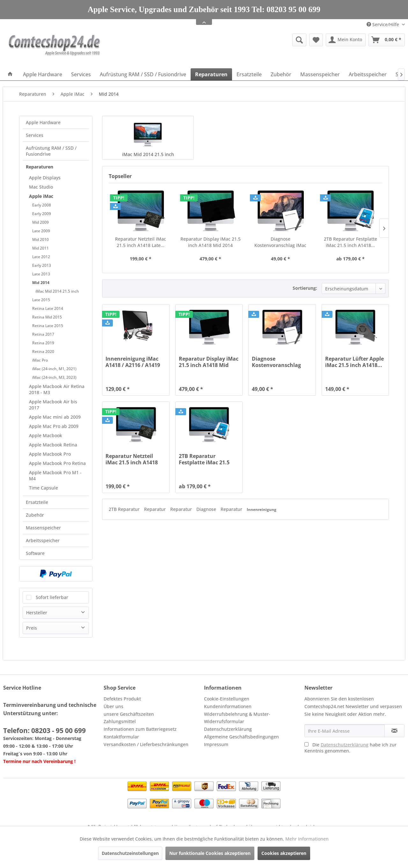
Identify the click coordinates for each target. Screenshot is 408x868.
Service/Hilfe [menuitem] (383, 24)
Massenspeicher (43, 528)
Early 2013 (42, 265)
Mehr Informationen (307, 839)
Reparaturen (40, 167)
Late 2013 (41, 274)
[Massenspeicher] (320, 74)
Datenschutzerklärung (228, 729)
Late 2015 (41, 300)
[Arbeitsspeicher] (368, 74)
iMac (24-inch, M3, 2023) (54, 377)
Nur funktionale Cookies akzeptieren (210, 853)
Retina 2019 (43, 343)
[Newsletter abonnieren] (394, 731)
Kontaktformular (121, 737)
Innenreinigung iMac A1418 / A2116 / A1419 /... (133, 362)
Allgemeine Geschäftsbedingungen (241, 737)
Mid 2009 (40, 222)
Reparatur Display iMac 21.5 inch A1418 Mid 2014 (211, 242)
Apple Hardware (43, 122)
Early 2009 (42, 214)
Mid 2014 (41, 283)
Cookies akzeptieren (284, 853)
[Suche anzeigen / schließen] (299, 40)
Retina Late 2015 (48, 326)
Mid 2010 (40, 239)
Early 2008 (42, 205)
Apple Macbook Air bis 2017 (53, 405)
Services (35, 135)
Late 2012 (41, 257)
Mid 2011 (40, 248)
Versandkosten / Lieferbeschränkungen (146, 744)
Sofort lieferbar (52, 597)
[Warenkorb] (387, 40)
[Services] (81, 74)
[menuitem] (250, 40)
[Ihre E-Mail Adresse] (345, 731)
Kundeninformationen (228, 706)
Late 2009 (41, 231)
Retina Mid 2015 (47, 317)
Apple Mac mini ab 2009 (55, 417)
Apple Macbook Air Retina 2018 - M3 (57, 389)
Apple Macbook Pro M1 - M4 (55, 475)
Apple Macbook (46, 435)
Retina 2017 (43, 334)
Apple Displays (45, 178)
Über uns (113, 706)
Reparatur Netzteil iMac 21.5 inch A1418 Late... (141, 242)
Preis (32, 628)
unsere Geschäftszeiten (129, 714)
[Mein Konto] (346, 40)
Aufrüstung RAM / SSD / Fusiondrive (51, 151)
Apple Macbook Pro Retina (57, 463)
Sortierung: (305, 288)
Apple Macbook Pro (50, 454)
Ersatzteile (37, 502)
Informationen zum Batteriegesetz (140, 729)
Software (35, 553)
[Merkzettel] (316, 40)
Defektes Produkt (122, 699)
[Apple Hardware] (43, 74)
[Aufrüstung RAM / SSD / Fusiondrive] (143, 74)
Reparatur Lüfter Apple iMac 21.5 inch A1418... (354, 362)
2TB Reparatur (125, 509)
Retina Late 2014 (48, 308)
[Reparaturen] (211, 74)
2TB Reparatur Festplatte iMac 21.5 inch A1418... (350, 242)
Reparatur (156, 509)
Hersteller (37, 613)
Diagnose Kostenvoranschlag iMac (280, 242)
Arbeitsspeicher (43, 540)
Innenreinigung (262, 509)
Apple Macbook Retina (53, 445)
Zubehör (35, 515)
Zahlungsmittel (120, 721)
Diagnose (207, 509)
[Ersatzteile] (249, 74)
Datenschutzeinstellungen (130, 853)
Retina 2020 (43, 352)
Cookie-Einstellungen (227, 699)
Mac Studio (41, 187)
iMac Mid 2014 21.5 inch (57, 291)
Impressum (216, 744)
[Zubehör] (281, 74)
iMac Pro (40, 360)
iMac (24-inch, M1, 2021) (54, 369)
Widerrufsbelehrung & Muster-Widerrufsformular (237, 718)
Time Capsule (44, 488)
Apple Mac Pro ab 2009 (54, 426)
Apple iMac (41, 196)
